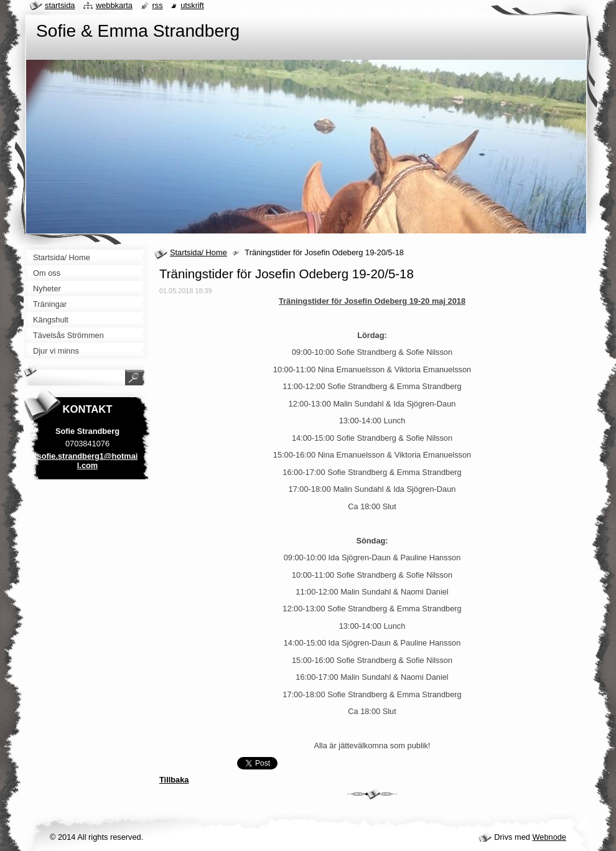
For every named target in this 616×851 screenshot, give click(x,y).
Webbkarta (114, 5)
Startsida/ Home (198, 252)
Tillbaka (174, 780)
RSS (158, 5)
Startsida (60, 5)
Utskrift (192, 5)
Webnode (549, 837)
